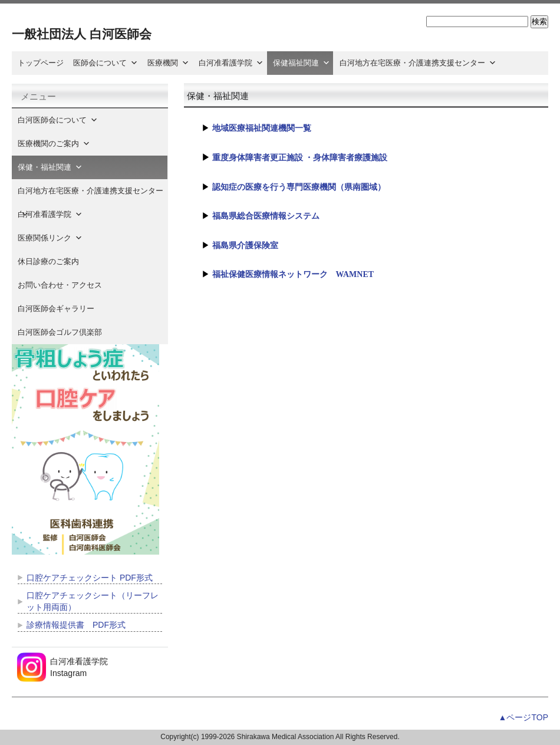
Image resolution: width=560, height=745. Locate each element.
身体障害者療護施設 (350, 158)
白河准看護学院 (231, 63)
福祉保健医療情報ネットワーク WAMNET (293, 274)
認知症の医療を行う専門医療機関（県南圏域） (299, 187)
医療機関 (168, 63)
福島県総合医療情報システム (266, 216)
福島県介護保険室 (245, 245)
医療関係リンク (50, 238)
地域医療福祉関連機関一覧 (262, 128)
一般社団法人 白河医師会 (82, 34)
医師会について (106, 63)
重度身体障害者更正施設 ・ (263, 158)
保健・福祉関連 (50, 167)
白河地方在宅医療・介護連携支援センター (418, 63)
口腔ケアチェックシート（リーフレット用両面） (93, 601)
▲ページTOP (523, 717)
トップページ (41, 63)
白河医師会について (58, 120)
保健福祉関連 (302, 63)
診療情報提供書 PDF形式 (76, 625)
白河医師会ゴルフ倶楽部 (60, 332)
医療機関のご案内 (54, 144)
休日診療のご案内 (56, 261)
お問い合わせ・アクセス (60, 285)
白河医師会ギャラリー (56, 309)
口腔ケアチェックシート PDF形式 (90, 578)
